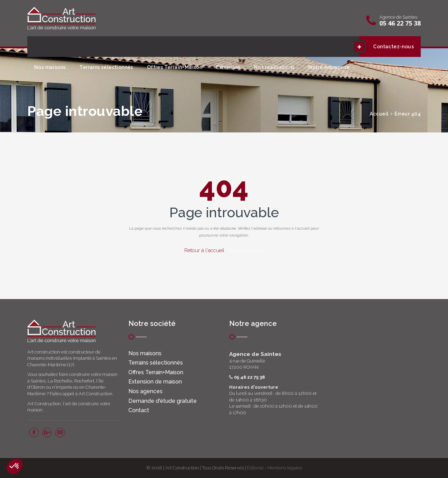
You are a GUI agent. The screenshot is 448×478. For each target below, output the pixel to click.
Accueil (379, 114)
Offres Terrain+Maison (175, 67)
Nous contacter (246, 250)
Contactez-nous (387, 47)
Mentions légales (285, 468)
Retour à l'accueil (204, 250)
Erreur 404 (408, 114)
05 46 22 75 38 (400, 23)
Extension (228, 67)
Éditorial (255, 468)
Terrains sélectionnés (106, 67)
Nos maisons (50, 67)
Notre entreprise (329, 67)
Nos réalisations (274, 67)
